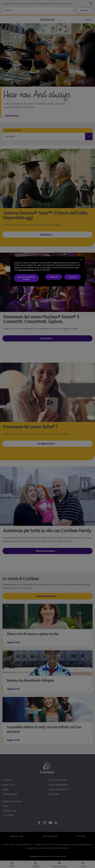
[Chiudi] (81, 260)
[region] (47, 271)
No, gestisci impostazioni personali (26, 278)
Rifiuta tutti (54, 277)
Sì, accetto (73, 277)
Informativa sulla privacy (26, 270)
